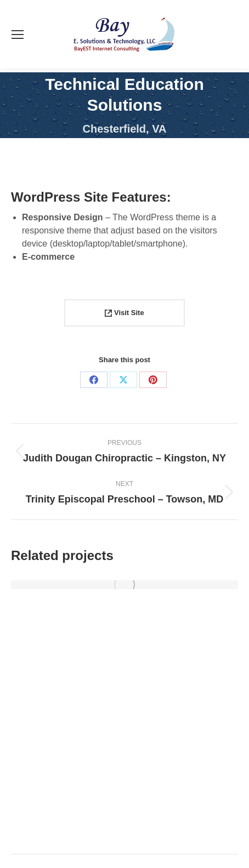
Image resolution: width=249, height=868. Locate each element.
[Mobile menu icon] (18, 35)
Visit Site (124, 313)
